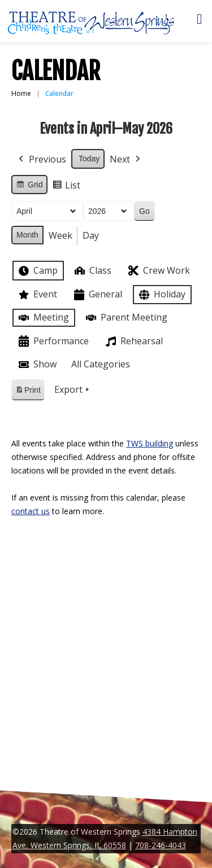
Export (73, 390)
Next (126, 160)
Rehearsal (133, 341)
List (66, 187)
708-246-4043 (161, 845)
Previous (41, 160)
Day (91, 235)
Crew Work (158, 271)
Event (37, 295)
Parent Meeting (126, 317)
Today (89, 159)
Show (36, 365)
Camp (37, 271)
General (97, 295)
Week (60, 235)
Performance (53, 341)
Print (28, 392)
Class (92, 271)
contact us (31, 511)
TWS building (150, 443)
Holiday (161, 295)
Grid (29, 186)
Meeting (43, 317)
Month (27, 235)
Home (21, 93)
